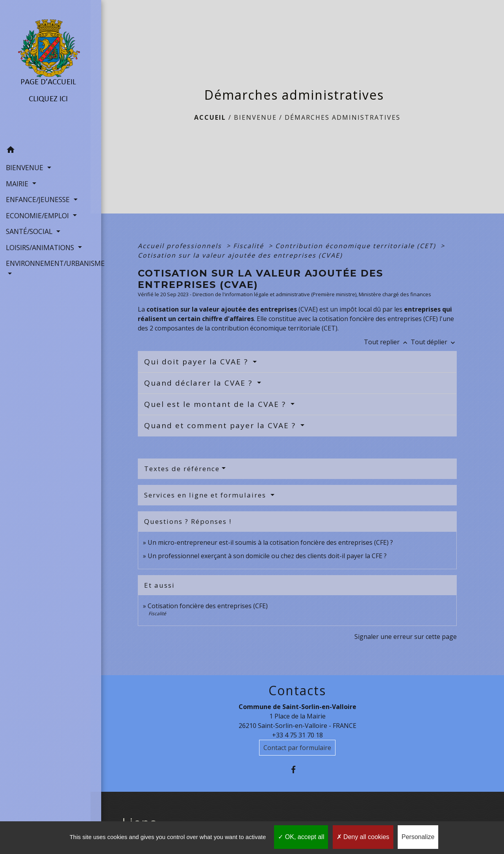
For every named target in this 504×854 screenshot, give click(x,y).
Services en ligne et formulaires (206, 495)
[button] (45, 150)
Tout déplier (434, 342)
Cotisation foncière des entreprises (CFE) (208, 606)
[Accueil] (45, 71)
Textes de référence (182, 469)
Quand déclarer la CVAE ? (200, 383)
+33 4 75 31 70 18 (297, 735)
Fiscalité (250, 246)
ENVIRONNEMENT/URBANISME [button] (45, 263)
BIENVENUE (255, 117)
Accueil (210, 117)
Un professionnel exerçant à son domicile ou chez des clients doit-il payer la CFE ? (267, 556)
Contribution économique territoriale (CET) (357, 246)
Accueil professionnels (181, 246)
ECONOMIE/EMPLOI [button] (38, 215)
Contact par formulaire (297, 748)
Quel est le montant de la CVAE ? (216, 404)
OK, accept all (301, 837)
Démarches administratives (343, 117)
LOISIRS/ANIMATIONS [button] (41, 247)
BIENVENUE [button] (26, 167)
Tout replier (387, 342)
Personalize (418, 837)
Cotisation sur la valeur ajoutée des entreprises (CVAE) (240, 255)
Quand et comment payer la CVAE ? (221, 425)
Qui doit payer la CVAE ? (197, 362)
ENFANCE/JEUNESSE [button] (39, 199)
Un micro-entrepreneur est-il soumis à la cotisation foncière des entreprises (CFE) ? (270, 542)
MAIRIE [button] (18, 183)
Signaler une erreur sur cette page (406, 637)
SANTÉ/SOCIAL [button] (30, 231)
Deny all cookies (363, 837)
